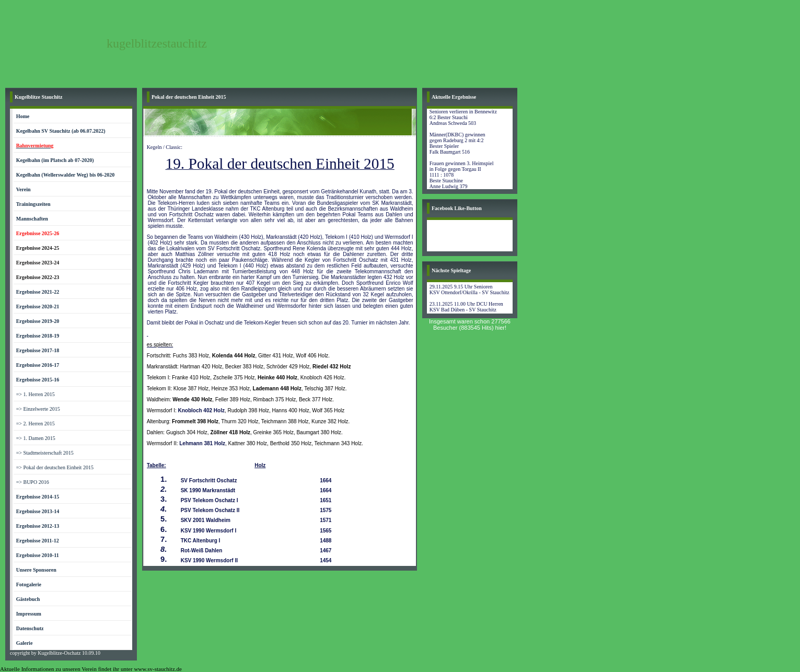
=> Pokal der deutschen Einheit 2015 (55, 467)
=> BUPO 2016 (33, 482)
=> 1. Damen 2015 (36, 438)
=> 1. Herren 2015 (36, 394)
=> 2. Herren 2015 (36, 424)
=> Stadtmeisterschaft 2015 (45, 453)
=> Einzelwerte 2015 (38, 409)
